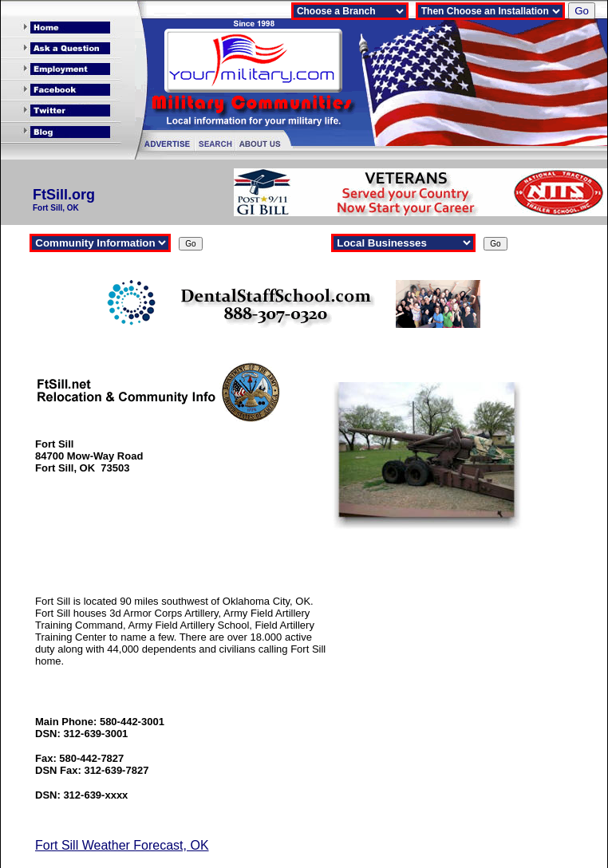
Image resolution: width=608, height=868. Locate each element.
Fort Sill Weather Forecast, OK (122, 845)
